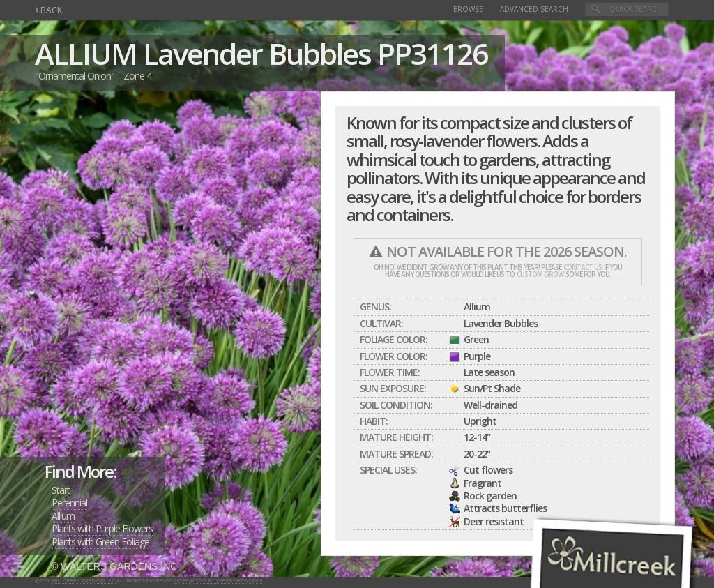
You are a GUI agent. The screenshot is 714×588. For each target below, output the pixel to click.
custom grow (540, 274)
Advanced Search (534, 9)
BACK (48, 10)
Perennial (69, 503)
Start (61, 490)
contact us (583, 267)
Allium (63, 516)
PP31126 (432, 53)
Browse (468, 9)
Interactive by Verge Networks (218, 581)
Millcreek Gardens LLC (84, 581)
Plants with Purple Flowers (102, 528)
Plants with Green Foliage (100, 542)
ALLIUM (86, 53)
